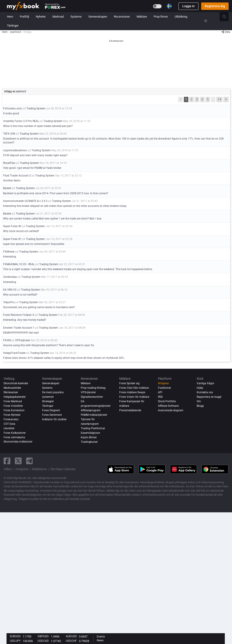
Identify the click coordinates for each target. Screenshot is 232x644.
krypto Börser (89, 437)
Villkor (8, 469)
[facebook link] (7, 461)
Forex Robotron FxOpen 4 (19, 315)
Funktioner (164, 388)
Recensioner (122, 17)
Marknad (58, 17)
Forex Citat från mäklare (134, 388)
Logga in (188, 6)
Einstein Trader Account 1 (19, 328)
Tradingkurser (89, 442)
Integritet (22, 469)
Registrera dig (215, 6)
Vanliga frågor (205, 383)
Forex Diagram (51, 410)
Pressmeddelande (130, 410)
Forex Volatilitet (13, 406)
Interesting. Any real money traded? (25, 320)
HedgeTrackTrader (14, 353)
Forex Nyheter (12, 415)
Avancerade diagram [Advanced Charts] (171, 410)
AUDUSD (71, 636)
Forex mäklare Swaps (132, 392)
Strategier (48, 401)
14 (219, 99)
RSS (160, 397)
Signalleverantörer (92, 397)
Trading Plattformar (93, 428)
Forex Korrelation (14, 410)
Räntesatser (11, 392)
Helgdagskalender (15, 397)
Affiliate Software (168, 406)
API (160, 392)
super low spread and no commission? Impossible (34, 244)
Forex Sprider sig (129, 383)
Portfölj (24, 17)
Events (101, 637)
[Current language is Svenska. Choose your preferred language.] (169, 6)
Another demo (12, 181)
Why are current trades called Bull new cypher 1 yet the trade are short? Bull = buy (52, 219)
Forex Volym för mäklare (134, 397)
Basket (7, 188)
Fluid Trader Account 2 (17, 176)
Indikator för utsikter (54, 419)
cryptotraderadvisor (15, 150)
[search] (227, 17)
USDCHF (71, 641)
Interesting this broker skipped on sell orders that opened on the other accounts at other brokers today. (65, 206)
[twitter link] (18, 461)
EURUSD (15, 636)
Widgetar (163, 383)
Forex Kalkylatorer (15, 433)
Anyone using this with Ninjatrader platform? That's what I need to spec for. (49, 345)
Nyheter (41, 17)
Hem (10, 17)
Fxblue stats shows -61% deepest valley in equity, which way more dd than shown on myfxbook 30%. (64, 358)
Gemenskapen (98, 17)
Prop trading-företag (93, 388)
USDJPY (15, 641)
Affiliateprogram (91, 410)
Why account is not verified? (20, 295)
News (100, 640)
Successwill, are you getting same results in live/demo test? (39, 307)
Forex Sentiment (52, 415)
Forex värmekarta (14, 437)
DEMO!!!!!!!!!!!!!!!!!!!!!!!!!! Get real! (21, 333)
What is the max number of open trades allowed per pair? (38, 126)
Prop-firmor (161, 17)
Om (199, 401)
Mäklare (142, 17)
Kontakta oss (205, 392)
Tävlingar (13, 26)
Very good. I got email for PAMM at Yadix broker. (32, 168)
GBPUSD (43, 636)
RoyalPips (9, 163)
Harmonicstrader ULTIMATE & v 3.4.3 (25, 201)
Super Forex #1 (12, 239)
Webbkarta (39, 469)
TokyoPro (9, 302)
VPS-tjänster (23, 340)
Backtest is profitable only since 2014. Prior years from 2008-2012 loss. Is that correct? (56, 193)
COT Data (9, 424)
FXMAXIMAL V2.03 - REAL (19, 264)
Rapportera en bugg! (209, 397)
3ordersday (10, 277)
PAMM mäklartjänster (94, 415)
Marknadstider (12, 388)
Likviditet (9, 428)
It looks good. (11, 113)
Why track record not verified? (21, 231)
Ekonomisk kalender (16, 383)
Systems (76, 17)
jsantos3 (21, 91)
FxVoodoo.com (12, 108)
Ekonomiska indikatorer (18, 442)
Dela (226, 32)
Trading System (36, 108)
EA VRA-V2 (10, 290)
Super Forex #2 (12, 226)
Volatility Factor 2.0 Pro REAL (21, 121)
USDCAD (43, 641)
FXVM (7, 340)
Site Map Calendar (63, 469)
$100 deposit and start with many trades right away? (35, 155)
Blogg (200, 406)
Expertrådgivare (90, 433)
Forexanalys (11, 419)
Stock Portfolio (167, 401)
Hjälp (200, 388)
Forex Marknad (13, 401)
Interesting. (10, 257)
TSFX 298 (9, 134)
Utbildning (181, 17)
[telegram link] (29, 461)
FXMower (9, 252)
